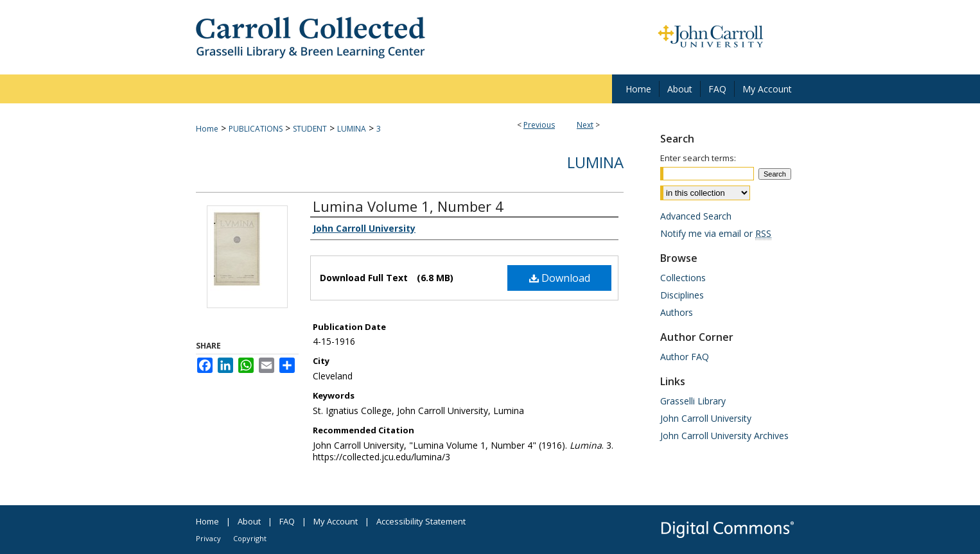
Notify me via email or (716, 233)
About (249, 521)
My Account (336, 521)
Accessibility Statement (421, 521)
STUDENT (310, 129)
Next (585, 125)
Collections (683, 278)
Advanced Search (696, 216)
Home (207, 129)
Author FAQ (685, 357)
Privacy (208, 538)
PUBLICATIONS (256, 129)
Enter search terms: (698, 158)
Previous (539, 125)
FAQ (287, 521)
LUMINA (352, 129)
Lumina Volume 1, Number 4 (408, 206)
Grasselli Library (693, 401)
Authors (677, 312)
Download (560, 278)
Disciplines (682, 295)
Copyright (250, 538)
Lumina (595, 162)
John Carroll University (706, 418)
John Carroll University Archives (724, 436)
